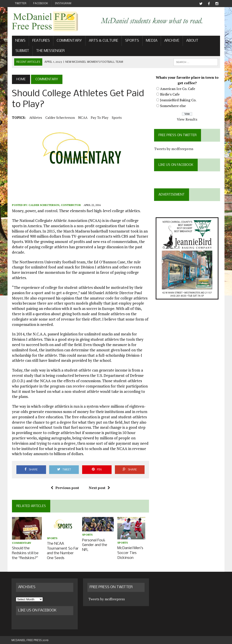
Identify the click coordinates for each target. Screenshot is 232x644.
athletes (35, 117)
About (192, 41)
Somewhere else (173, 106)
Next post (99, 488)
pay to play (99, 117)
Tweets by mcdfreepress (174, 149)
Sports (132, 41)
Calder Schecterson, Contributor (54, 205)
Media (151, 41)
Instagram (63, 3)
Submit (22, 51)
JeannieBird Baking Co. (178, 100)
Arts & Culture (103, 41)
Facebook (41, 3)
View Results (187, 119)
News (20, 41)
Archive (171, 41)
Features (41, 41)
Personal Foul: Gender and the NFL (95, 545)
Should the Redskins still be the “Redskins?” (25, 553)
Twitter (21, 3)
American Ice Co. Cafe (178, 89)
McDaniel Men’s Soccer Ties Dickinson (130, 553)
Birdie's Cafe (170, 94)
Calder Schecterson (60, 117)
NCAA (82, 117)
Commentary (69, 41)
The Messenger (50, 51)
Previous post (65, 488)
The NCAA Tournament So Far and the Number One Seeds (63, 551)
